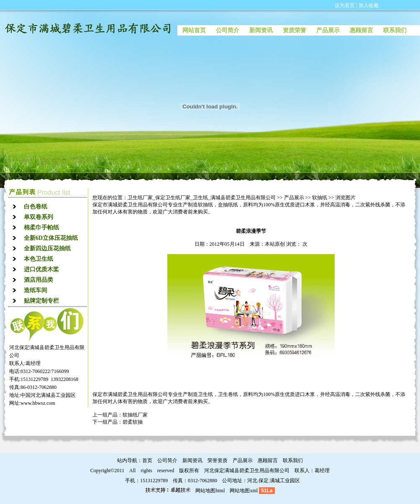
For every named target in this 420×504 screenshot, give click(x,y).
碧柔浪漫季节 (251, 231)
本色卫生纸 (38, 259)
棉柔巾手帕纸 (41, 228)
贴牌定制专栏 (41, 301)
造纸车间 (36, 290)
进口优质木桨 (41, 269)
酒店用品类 (38, 280)
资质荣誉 (295, 30)
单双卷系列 (38, 217)
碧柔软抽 (133, 422)
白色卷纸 (36, 207)
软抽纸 (320, 198)
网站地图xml (244, 491)
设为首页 (345, 5)
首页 (147, 460)
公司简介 (228, 30)
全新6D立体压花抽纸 (51, 238)
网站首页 (194, 30)
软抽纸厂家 (135, 415)
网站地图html (210, 491)
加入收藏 (369, 5)
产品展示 (328, 30)
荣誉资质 (218, 460)
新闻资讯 (261, 30)
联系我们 (395, 30)
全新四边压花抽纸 (47, 248)
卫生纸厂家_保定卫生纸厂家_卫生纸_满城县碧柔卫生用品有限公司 (202, 198)
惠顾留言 (361, 30)
